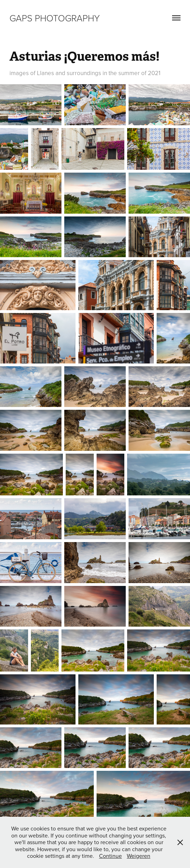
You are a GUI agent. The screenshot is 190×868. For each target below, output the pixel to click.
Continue (110, 856)
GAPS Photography (55, 18)
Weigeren (139, 856)
